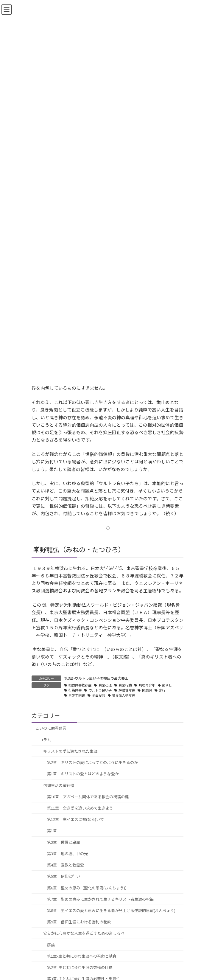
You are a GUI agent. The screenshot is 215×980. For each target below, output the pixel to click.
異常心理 (105, 685)
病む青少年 (147, 685)
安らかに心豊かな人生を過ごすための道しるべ (84, 933)
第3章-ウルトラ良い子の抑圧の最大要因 (96, 678)
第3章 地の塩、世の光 (67, 854)
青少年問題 (77, 695)
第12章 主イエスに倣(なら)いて (75, 820)
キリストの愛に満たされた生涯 (70, 751)
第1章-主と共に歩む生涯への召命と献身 (82, 956)
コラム (45, 740)
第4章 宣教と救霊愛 (66, 865)
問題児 (147, 690)
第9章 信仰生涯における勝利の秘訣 (79, 922)
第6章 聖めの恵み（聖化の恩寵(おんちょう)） (88, 888)
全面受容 (99, 695)
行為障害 (75, 690)
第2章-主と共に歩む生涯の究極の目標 (80, 967)
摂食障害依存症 (80, 685)
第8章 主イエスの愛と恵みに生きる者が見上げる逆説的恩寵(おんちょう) (111, 910)
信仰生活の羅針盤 (59, 785)
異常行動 (125, 685)
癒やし (167, 685)
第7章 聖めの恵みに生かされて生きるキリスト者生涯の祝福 (100, 899)
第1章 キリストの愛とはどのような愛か (83, 774)
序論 (51, 945)
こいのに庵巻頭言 (51, 728)
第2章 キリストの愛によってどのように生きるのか (92, 762)
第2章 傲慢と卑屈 (64, 842)
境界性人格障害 (123, 695)
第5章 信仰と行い (64, 876)
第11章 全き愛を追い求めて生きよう (80, 808)
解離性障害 (127, 690)
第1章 (52, 831)
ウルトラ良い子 (100, 690)
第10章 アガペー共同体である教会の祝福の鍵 (88, 797)
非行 (162, 690)
